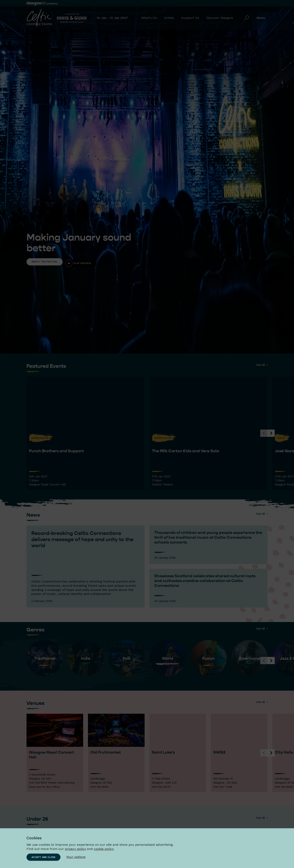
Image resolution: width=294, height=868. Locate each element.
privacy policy (75, 849)
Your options (76, 857)
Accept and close (43, 857)
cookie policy (104, 849)
